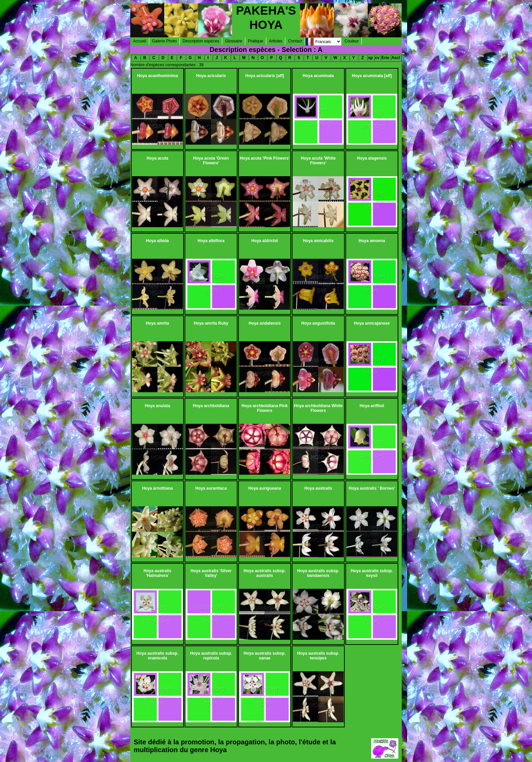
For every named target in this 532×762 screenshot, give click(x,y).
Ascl (396, 58)
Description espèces (201, 41)
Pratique (256, 41)
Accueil (140, 41)
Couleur (351, 41)
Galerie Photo (164, 41)
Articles (276, 41)
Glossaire (234, 41)
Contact (295, 41)
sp (370, 58)
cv (377, 58)
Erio (385, 58)
